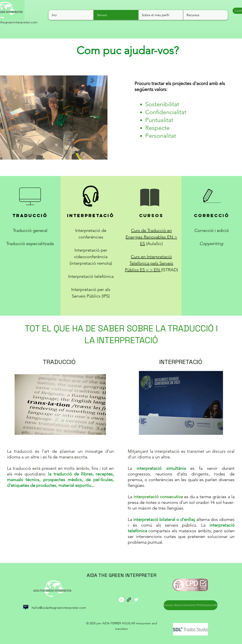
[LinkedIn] (121, 600)
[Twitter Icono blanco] (136, 600)
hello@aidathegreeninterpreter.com (59, 608)
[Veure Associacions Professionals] (191, 605)
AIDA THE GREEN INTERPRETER (122, 575)
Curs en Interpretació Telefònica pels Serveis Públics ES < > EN (149, 263)
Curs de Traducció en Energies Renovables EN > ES (151, 237)
